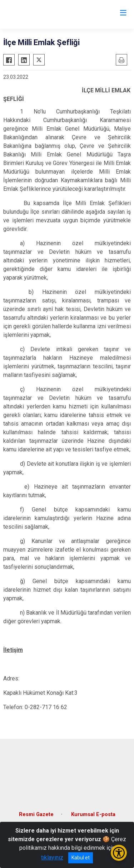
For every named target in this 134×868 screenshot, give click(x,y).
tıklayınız (52, 857)
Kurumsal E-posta (93, 814)
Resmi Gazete (36, 814)
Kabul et (81, 858)
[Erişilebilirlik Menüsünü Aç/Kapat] (119, 853)
